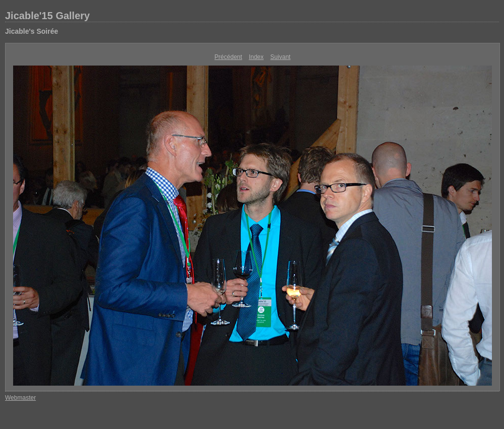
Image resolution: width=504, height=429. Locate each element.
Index (256, 57)
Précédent (229, 57)
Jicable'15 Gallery (47, 16)
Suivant (280, 57)
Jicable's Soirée (31, 31)
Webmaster (20, 398)
